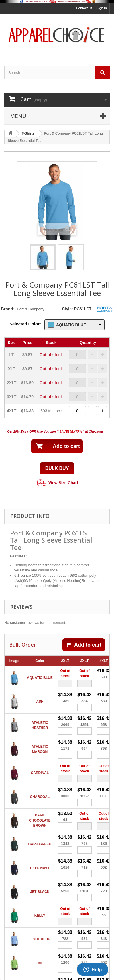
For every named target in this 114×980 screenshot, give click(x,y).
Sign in (102, 8)
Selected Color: (25, 324)
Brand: (8, 309)
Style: (68, 309)
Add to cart (84, 645)
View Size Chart (57, 483)
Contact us (84, 8)
